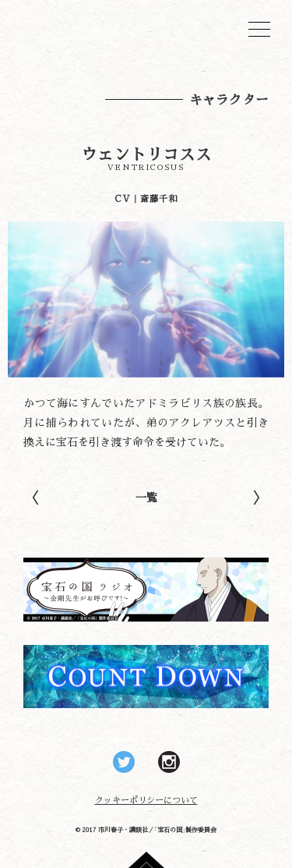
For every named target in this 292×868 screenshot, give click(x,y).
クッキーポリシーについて (146, 799)
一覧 (146, 497)
